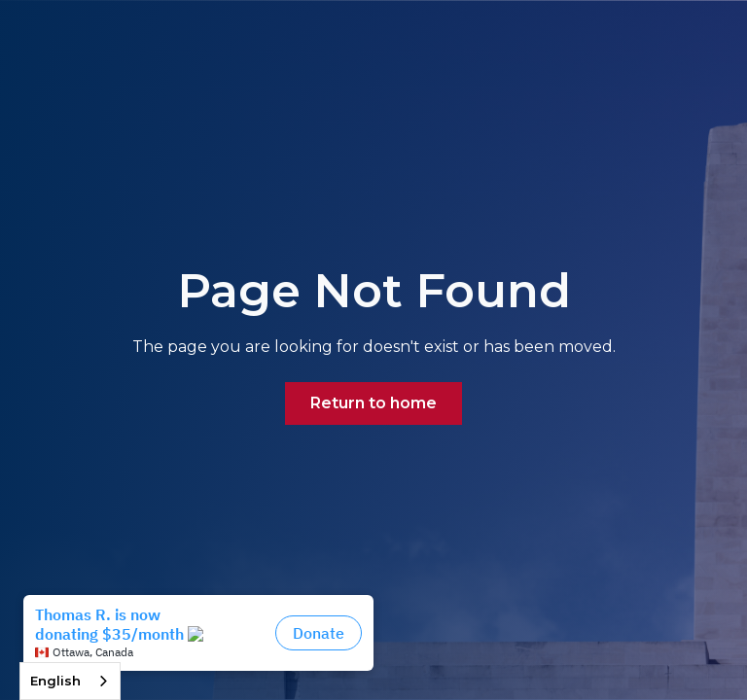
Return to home (373, 403)
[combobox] (70, 681)
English (55, 681)
